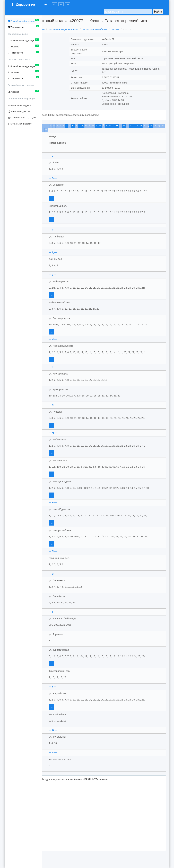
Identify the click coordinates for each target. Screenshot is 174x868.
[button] (54, 4)
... (61, 198)
